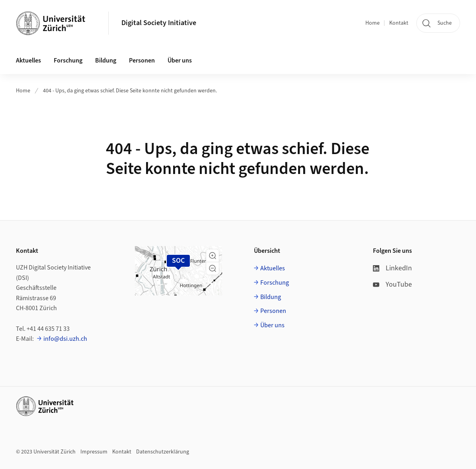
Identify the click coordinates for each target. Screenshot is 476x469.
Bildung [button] (106, 61)
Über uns (272, 325)
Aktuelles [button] (28, 61)
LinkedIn (392, 268)
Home (373, 23)
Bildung (271, 297)
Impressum (94, 452)
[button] (213, 256)
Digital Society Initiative (159, 23)
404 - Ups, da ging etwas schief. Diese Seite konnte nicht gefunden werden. (130, 91)
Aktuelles (273, 268)
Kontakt (399, 23)
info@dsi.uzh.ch (65, 339)
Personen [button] (142, 61)
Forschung (275, 283)
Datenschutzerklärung (163, 452)
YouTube (392, 284)
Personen (273, 311)
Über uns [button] (180, 61)
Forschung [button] (68, 61)
